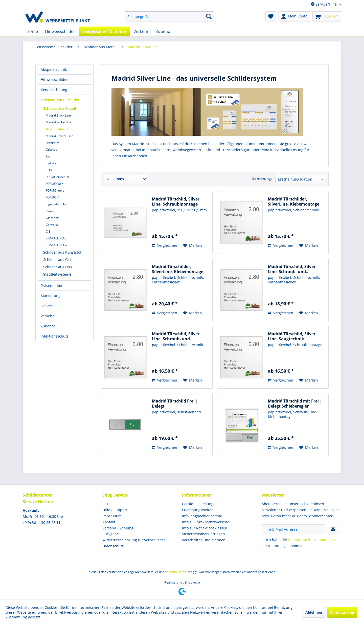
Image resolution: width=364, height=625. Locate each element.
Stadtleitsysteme (57, 274)
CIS (48, 231)
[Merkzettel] (271, 16)
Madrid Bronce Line (60, 136)
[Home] (32, 31)
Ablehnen (314, 612)
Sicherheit (49, 306)
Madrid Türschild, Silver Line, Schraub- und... (292, 269)
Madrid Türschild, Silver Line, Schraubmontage (176, 202)
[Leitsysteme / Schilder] (104, 31)
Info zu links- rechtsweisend (206, 522)
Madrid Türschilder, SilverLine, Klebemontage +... (178, 269)
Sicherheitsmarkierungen (203, 534)
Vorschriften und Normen (204, 540)
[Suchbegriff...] (169, 16)
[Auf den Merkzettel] (193, 245)
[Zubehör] (164, 31)
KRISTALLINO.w (56, 245)
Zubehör (48, 326)
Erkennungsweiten (198, 510)
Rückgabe (111, 534)
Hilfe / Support (115, 510)
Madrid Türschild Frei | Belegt (175, 404)
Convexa (52, 225)
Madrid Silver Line (60, 129)
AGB (106, 504)
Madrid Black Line (58, 115)
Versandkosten (176, 572)
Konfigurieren (342, 612)
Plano (50, 211)
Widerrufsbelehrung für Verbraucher (134, 540)
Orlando (51, 150)
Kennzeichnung (54, 90)
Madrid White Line (59, 122)
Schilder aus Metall (60, 108)
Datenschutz (113, 546)
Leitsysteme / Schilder (60, 100)
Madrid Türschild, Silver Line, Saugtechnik (292, 336)
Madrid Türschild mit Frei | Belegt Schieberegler (295, 404)
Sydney (51, 163)
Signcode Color (56, 204)
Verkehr (47, 316)
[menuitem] (169, 16)
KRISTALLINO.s (56, 238)
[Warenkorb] (327, 16)
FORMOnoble (55, 191)
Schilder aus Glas (58, 260)
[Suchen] (209, 16)
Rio (48, 156)
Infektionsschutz (55, 336)
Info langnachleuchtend (202, 516)
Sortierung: (262, 179)
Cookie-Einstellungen (200, 504)
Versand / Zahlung (118, 528)
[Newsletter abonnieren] (333, 529)
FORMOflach (54, 184)
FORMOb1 (53, 197)
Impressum (112, 516)
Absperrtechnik (54, 69)
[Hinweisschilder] (60, 31)
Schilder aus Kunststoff (63, 252)
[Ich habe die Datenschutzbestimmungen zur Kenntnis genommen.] (263, 539)
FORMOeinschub (57, 177)
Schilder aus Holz (58, 267)
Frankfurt (52, 143)
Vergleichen (165, 245)
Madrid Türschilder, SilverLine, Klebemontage (294, 202)
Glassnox (52, 218)
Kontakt (109, 522)
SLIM (49, 170)
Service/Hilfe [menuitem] (324, 4)
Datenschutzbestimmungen (311, 540)
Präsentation (51, 286)
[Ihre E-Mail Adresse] (293, 529)
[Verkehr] (141, 31)
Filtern (115, 179)
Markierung (51, 296)
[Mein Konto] (294, 16)
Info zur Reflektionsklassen (205, 528)
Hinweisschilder (54, 80)
